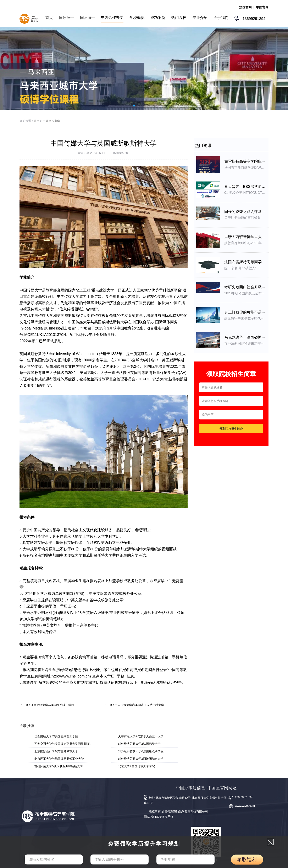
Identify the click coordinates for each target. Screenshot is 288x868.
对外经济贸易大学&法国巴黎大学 (139, 744)
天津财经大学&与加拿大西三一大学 (141, 736)
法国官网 (245, 7)
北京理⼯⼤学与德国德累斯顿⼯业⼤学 (59, 759)
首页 (37, 121)
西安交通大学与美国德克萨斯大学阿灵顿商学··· (65, 744)
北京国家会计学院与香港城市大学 (56, 751)
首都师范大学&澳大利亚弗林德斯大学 (59, 766)
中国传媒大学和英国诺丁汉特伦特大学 (139, 705)
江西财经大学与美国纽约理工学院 (52, 705)
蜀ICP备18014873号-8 (159, 817)
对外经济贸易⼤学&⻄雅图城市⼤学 (141, 759)
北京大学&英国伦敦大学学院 (136, 766)
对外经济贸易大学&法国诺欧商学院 (141, 751)
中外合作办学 (51, 121)
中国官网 (262, 7)
